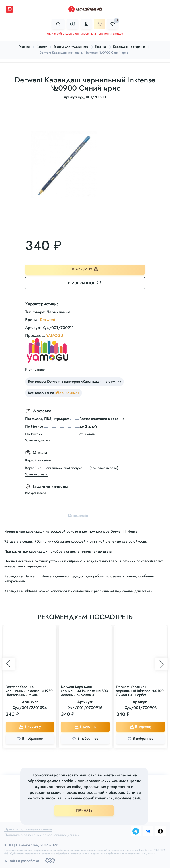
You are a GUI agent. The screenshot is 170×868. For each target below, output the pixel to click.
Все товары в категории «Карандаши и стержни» (74, 382)
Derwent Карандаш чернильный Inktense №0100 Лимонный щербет (140, 691)
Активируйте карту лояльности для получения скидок (85, 33)
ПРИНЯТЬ (84, 810)
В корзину (85, 269)
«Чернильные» (67, 393)
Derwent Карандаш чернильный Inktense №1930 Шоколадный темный (29, 691)
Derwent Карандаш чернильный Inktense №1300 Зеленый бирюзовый (84, 691)
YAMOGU (55, 335)
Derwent (47, 320)
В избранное (87, 283)
